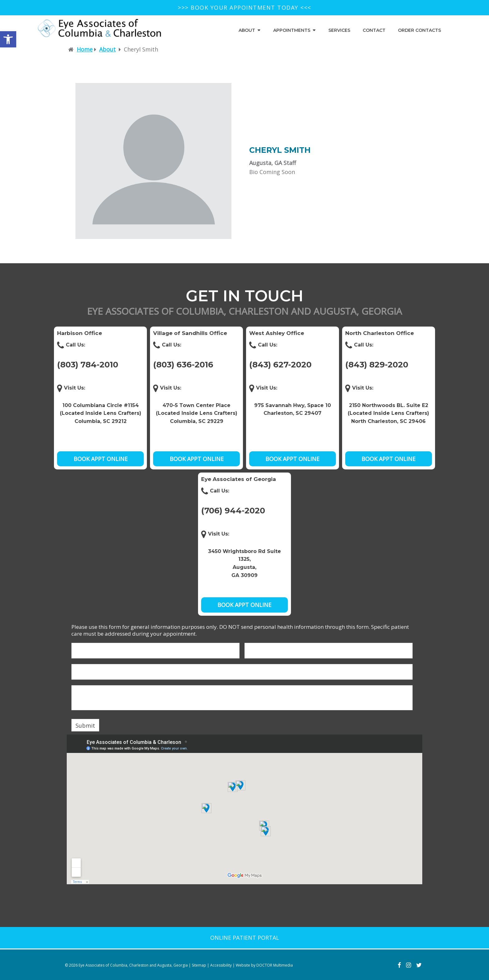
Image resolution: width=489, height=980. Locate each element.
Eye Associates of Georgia (239, 479)
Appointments (292, 30)
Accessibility (221, 965)
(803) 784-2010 (88, 365)
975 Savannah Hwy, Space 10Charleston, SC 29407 (293, 409)
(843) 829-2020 (377, 365)
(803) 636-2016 (183, 365)
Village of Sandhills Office (190, 333)
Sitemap (199, 965)
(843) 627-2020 (280, 365)
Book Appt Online (101, 459)
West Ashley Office (277, 333)
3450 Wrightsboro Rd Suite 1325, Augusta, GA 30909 (244, 563)
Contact (374, 30)
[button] (8, 39)
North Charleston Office (380, 333)
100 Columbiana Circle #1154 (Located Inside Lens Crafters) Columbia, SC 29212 (101, 413)
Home (85, 49)
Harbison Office (80, 333)
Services (339, 30)
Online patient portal (245, 938)
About (247, 30)
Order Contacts (419, 30)
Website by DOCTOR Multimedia (264, 965)
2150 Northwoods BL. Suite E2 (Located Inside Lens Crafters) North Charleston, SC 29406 (388, 413)
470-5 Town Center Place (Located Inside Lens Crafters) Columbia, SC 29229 (197, 413)
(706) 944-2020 (233, 511)
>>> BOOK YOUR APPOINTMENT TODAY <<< (244, 7)
